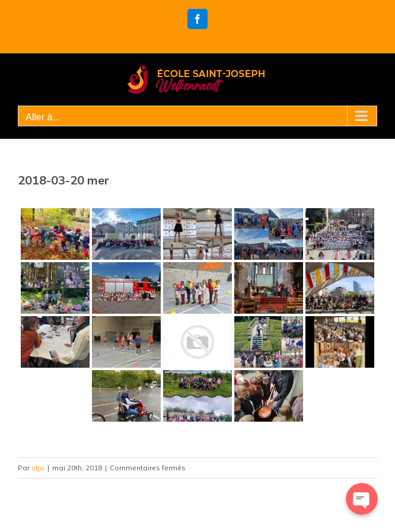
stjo (38, 468)
